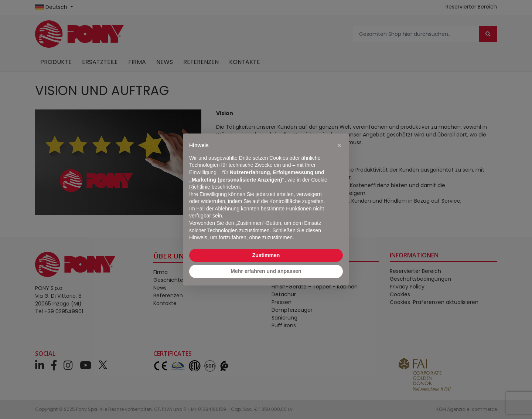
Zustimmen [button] (266, 255)
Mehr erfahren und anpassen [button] (266, 271)
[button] (339, 145)
